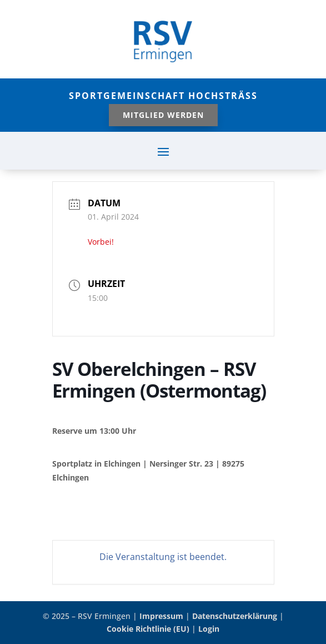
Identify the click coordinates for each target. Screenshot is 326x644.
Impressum (161, 616)
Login (209, 629)
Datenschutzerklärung (235, 616)
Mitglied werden (163, 115)
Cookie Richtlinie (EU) (148, 629)
